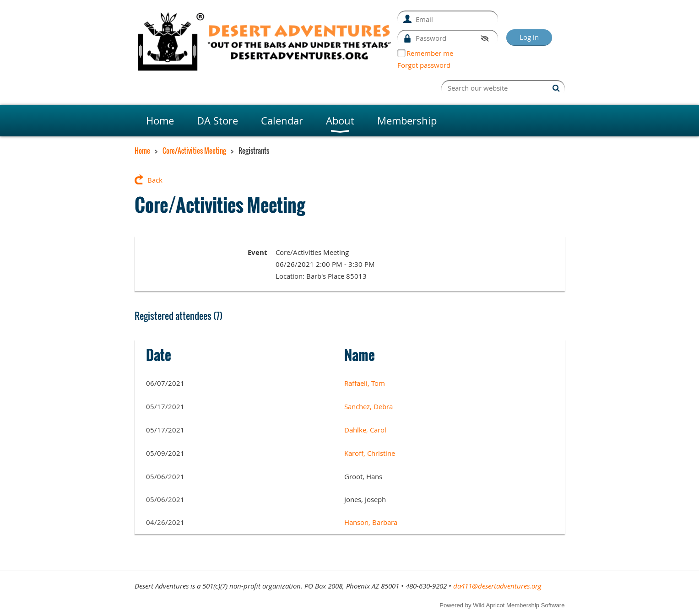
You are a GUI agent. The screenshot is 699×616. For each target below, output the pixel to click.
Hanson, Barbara (371, 522)
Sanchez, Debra (368, 406)
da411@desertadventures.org (497, 586)
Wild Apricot (489, 605)
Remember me (430, 53)
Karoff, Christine (370, 453)
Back (155, 180)
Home (142, 151)
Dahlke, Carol (365, 430)
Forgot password (424, 65)
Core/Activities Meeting (194, 151)
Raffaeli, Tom (365, 383)
